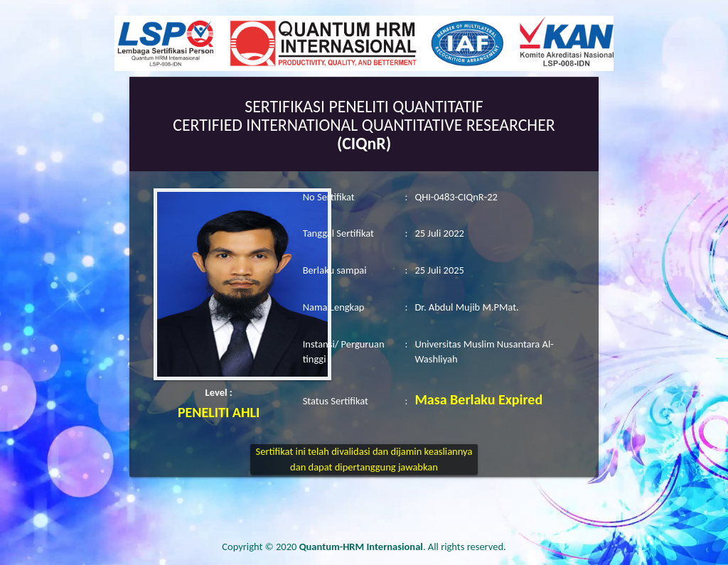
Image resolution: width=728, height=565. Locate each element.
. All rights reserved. (403, 547)
